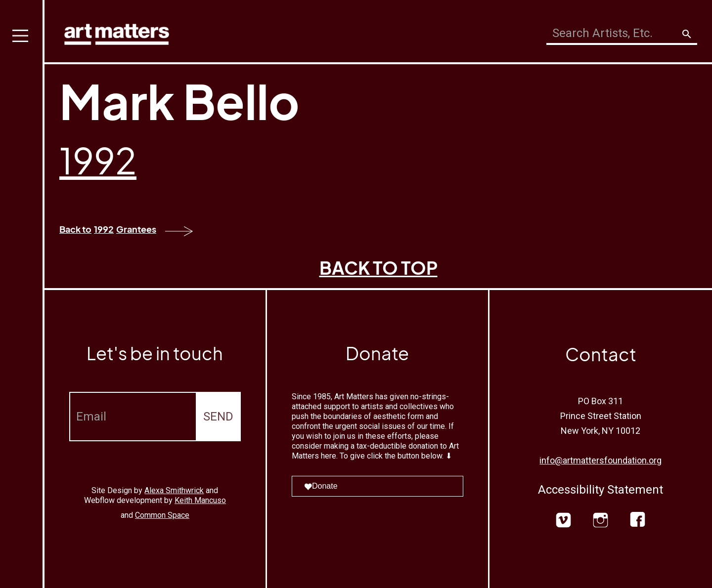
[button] (22, 294)
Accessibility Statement (601, 490)
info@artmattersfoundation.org (601, 460)
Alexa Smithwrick (174, 490)
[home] (117, 32)
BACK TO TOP (378, 268)
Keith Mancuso (200, 500)
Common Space (162, 515)
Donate (321, 486)
